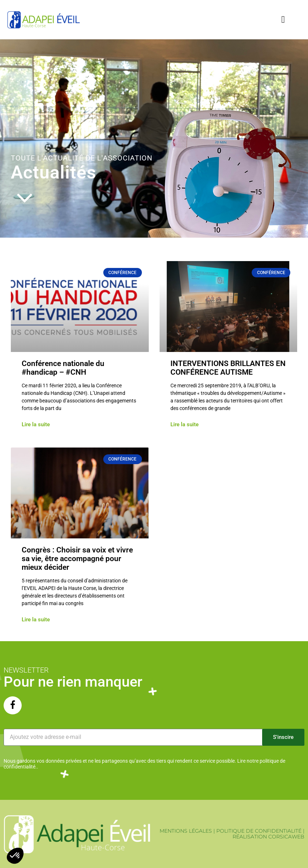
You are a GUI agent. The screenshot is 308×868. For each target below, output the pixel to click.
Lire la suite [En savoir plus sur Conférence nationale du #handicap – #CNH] (36, 425)
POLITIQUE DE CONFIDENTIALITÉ (259, 831)
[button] (283, 20)
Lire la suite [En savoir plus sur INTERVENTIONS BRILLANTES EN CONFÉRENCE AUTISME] (185, 425)
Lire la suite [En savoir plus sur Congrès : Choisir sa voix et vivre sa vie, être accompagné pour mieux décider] (36, 620)
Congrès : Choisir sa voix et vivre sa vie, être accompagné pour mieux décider (77, 559)
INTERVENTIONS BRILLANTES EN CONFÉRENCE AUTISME (228, 368)
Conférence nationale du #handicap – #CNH (63, 368)
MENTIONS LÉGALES (186, 831)
